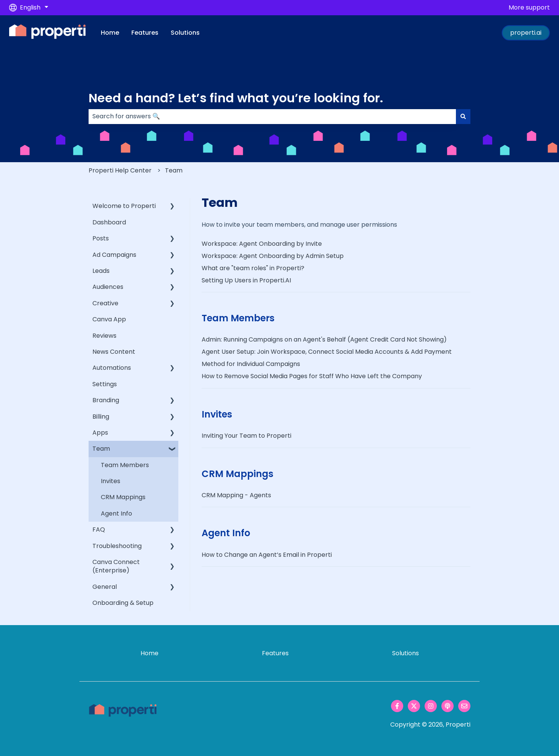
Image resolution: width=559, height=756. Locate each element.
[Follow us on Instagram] (431, 706)
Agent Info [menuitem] (116, 513)
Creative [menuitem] (105, 303)
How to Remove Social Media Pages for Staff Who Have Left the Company (312, 376)
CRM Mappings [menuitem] (123, 497)
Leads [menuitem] (101, 271)
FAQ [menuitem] (99, 530)
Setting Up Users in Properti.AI (246, 280)
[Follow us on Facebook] (397, 706)
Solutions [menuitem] (406, 653)
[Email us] (464, 706)
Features (145, 33)
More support (529, 8)
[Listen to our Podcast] (448, 706)
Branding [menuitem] (106, 400)
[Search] (463, 116)
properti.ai (526, 33)
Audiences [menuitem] (108, 287)
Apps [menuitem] (100, 433)
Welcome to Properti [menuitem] (124, 206)
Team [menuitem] (101, 449)
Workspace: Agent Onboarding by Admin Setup (273, 256)
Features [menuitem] (275, 653)
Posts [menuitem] (101, 238)
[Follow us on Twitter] (414, 706)
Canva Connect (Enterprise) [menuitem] (116, 566)
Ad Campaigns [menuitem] (114, 255)
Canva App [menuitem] (109, 319)
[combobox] (272, 116)
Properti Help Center (120, 170)
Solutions (185, 33)
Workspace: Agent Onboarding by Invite (262, 244)
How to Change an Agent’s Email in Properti (267, 555)
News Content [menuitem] (114, 352)
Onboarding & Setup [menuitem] (123, 603)
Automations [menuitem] (112, 368)
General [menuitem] (105, 587)
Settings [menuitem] (105, 384)
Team (174, 170)
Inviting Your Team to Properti (246, 436)
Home (110, 33)
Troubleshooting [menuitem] (117, 546)
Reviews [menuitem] (104, 336)
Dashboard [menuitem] (109, 222)
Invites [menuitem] (111, 481)
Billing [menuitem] (101, 417)
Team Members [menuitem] (125, 465)
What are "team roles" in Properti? (253, 268)
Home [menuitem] (149, 653)
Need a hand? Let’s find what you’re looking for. (236, 98)
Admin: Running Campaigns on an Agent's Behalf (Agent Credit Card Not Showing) (324, 339)
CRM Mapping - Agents (236, 495)
